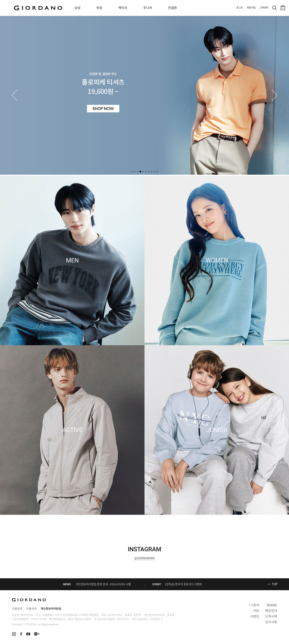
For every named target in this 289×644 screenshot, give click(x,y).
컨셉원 (172, 8)
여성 (99, 8)
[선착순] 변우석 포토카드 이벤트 (184, 584)
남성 (78, 8)
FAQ (256, 611)
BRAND (272, 605)
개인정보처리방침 (51, 609)
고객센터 (264, 8)
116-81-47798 (38, 619)
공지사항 (271, 622)
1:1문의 (254, 605)
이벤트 (255, 617)
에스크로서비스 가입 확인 (146, 619)
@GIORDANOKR (144, 558)
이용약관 (31, 609)
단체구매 (271, 617)
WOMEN (217, 260)
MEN (72, 260)
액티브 (123, 8)
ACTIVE (72, 430)
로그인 (240, 8)
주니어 (148, 8)
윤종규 (171, 615)
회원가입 (251, 8)
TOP (275, 584)
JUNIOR (217, 430)
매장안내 (271, 611)
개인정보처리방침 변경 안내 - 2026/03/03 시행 (103, 584)
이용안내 (17, 609)
